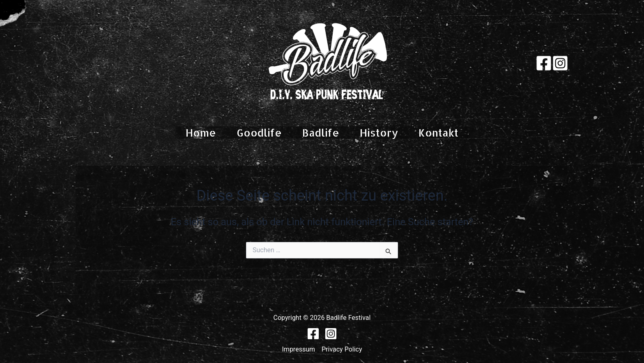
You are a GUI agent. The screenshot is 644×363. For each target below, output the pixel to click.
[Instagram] (560, 63)
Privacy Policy (342, 349)
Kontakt (438, 132)
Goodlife (259, 132)
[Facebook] (544, 63)
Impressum (299, 349)
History (379, 132)
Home (201, 132)
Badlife (321, 132)
